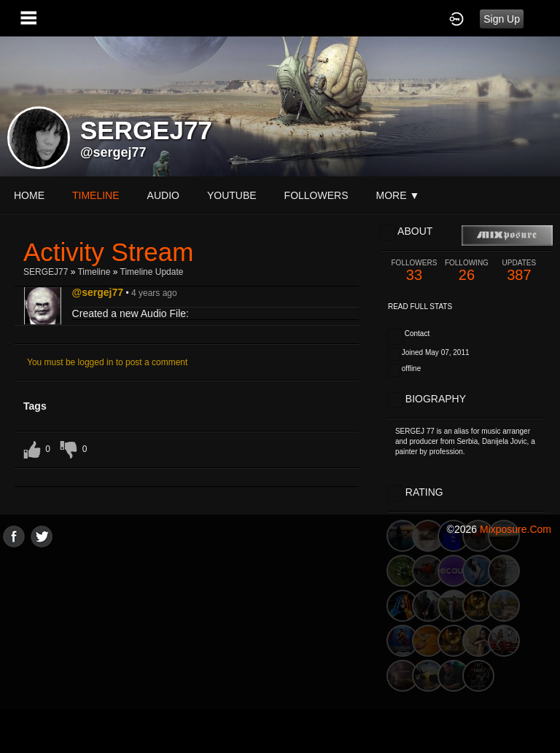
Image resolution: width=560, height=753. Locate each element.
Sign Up (502, 19)
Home (29, 195)
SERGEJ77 (46, 272)
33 (414, 271)
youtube (232, 195)
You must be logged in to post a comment (107, 362)
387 (519, 271)
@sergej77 (113, 152)
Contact (417, 333)
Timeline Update (152, 272)
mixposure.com (516, 529)
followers (316, 195)
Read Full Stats (420, 307)
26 (467, 271)
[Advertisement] (280, 649)
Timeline (96, 195)
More (398, 195)
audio (163, 195)
